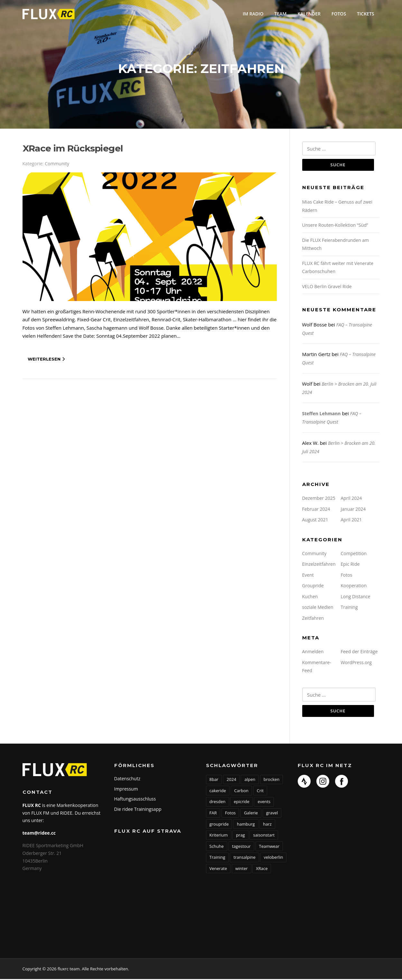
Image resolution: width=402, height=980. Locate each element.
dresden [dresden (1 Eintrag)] (218, 803)
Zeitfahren (313, 619)
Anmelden (313, 652)
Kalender (309, 14)
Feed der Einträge (359, 652)
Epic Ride (350, 565)
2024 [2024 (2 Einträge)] (231, 780)
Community (57, 164)
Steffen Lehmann (322, 414)
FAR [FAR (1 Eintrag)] (213, 814)
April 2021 (351, 521)
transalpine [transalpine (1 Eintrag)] (244, 858)
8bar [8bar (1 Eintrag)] (214, 780)
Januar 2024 (353, 510)
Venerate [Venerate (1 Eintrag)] (218, 869)
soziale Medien (318, 608)
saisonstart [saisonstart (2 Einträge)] (264, 836)
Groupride (313, 586)
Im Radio (253, 14)
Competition (354, 554)
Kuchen (310, 597)
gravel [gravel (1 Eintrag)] (272, 814)
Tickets (365, 14)
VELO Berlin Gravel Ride (327, 287)
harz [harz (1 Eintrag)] (267, 825)
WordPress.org (356, 663)
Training (349, 608)
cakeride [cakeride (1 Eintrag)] (218, 792)
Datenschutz (127, 779)
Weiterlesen (46, 360)
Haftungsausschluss (135, 800)
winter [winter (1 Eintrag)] (242, 869)
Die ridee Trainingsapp (138, 810)
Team (280, 14)
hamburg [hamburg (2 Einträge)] (246, 825)
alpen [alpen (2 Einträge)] (250, 780)
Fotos (339, 14)
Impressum (126, 790)
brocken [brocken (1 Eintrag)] (271, 780)
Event (308, 576)
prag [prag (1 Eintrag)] (240, 836)
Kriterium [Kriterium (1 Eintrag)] (219, 836)
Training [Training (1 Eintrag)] (217, 858)
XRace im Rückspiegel (73, 149)
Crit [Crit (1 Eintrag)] (260, 792)
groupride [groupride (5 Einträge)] (219, 825)
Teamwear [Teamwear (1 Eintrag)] (269, 847)
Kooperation (354, 586)
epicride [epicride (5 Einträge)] (242, 803)
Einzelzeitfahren (319, 565)
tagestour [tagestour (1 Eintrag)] (241, 847)
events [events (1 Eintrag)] (264, 803)
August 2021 (315, 521)
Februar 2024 (316, 510)
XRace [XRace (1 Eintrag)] (262, 869)
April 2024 (351, 499)
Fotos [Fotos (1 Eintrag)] (230, 814)
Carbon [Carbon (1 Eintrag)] (241, 792)
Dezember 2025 (319, 499)
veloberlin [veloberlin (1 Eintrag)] (273, 858)
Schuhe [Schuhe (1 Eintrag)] (217, 847)
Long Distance (356, 597)
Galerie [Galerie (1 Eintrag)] (251, 814)
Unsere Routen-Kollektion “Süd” (335, 226)
